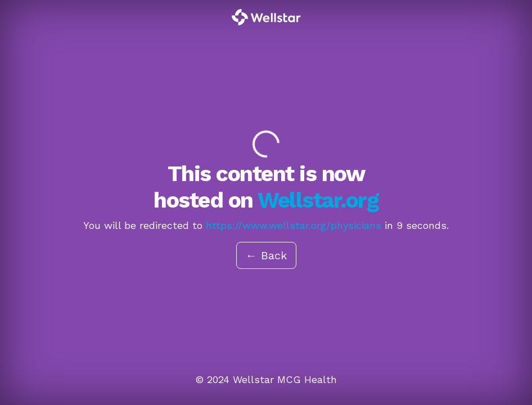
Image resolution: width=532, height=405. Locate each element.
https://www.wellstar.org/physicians (294, 225)
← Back (266, 255)
